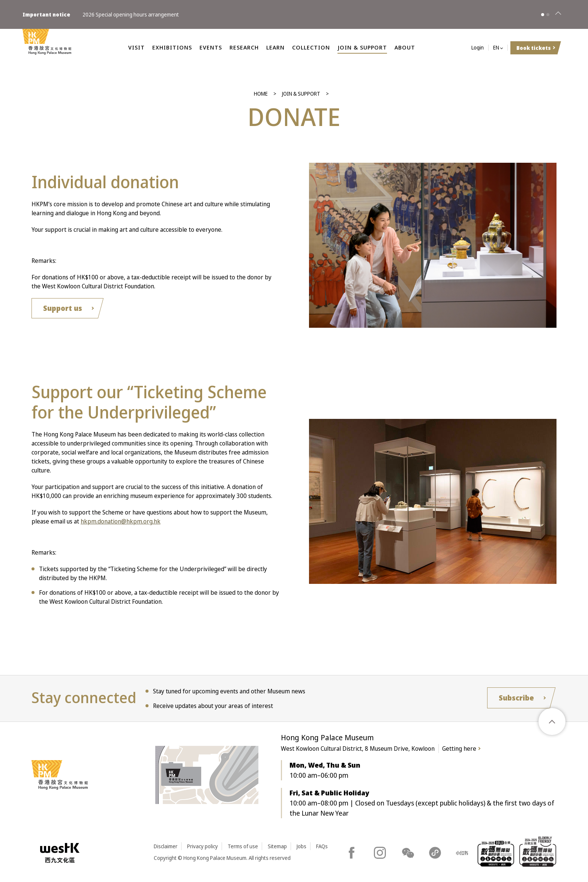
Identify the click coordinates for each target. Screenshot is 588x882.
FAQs (322, 846)
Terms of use (243, 846)
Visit (136, 47)
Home (261, 94)
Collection (311, 47)
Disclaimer (166, 846)
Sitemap (277, 846)
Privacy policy (202, 846)
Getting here (459, 748)
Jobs (301, 846)
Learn (275, 47)
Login (478, 48)
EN (496, 48)
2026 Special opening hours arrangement (131, 14)
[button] (543, 15)
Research (244, 47)
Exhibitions (172, 47)
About (405, 47)
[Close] (558, 15)
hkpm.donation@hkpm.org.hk (121, 521)
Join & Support (362, 47)
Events (211, 47)
